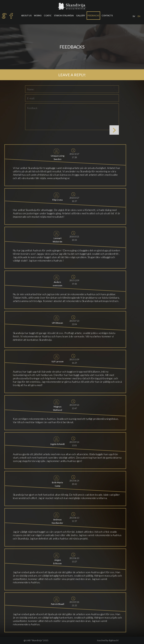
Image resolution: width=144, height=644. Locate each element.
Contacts (107, 15)
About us (26, 15)
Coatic (48, 15)
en (139, 16)
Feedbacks (93, 15)
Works (38, 15)
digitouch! (114, 640)
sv (134, 16)
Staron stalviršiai (64, 15)
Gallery (81, 15)
